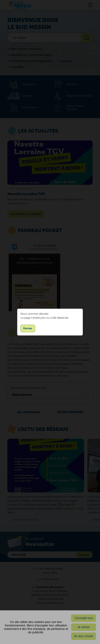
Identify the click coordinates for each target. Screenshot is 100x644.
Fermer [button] (28, 328)
